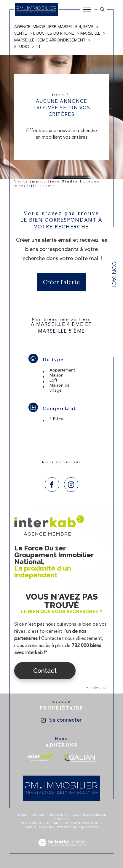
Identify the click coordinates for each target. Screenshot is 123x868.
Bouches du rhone (54, 34)
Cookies (91, 827)
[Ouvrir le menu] (87, 9)
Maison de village (60, 388)
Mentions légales (88, 823)
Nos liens (46, 827)
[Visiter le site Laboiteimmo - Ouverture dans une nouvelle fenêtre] (61, 850)
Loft (53, 380)
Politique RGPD (69, 827)
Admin (31, 827)
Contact (114, 275)
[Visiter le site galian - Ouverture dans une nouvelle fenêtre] (79, 757)
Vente (21, 34)
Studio (22, 47)
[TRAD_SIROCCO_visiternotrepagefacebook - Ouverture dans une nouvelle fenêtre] (52, 485)
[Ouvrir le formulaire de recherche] (102, 9)
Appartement (62, 370)
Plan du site (60, 823)
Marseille (90, 34)
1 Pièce (56, 419)
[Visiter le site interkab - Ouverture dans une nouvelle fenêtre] (41, 757)
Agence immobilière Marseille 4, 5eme (54, 27)
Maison (56, 375)
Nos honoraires (34, 823)
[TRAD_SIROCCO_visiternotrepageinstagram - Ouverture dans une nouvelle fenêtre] (71, 485)
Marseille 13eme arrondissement (50, 40)
